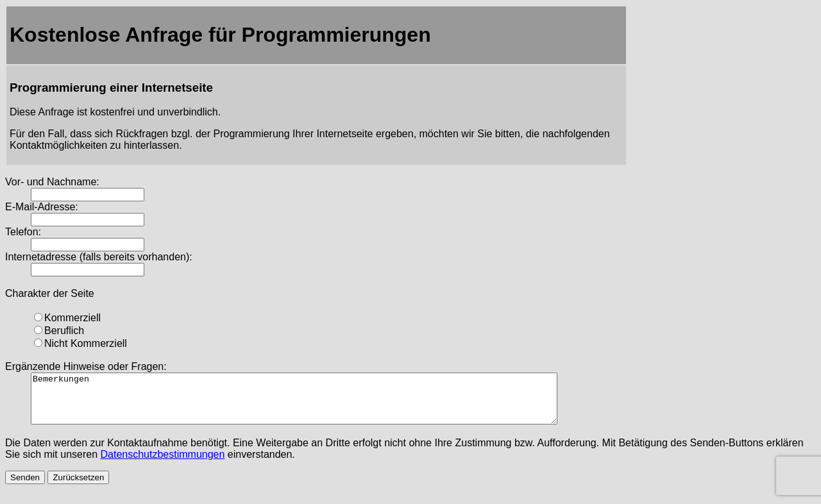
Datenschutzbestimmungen (163, 464)
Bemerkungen (326, 403)
